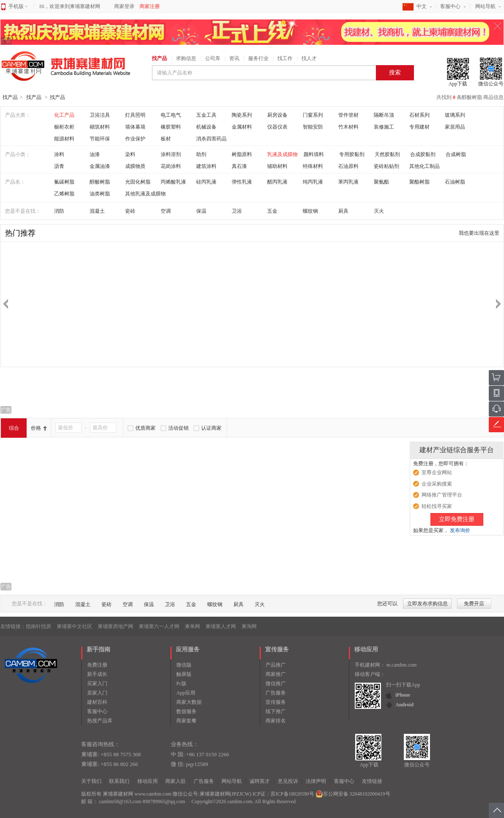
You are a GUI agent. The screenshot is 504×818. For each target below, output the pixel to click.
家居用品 (455, 127)
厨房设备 (277, 115)
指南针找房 (38, 626)
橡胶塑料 (171, 127)
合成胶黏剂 (423, 154)
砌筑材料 (100, 127)
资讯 (234, 58)
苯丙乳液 (348, 182)
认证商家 (211, 428)
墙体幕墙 (135, 127)
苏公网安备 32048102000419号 (353, 794)
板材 (166, 139)
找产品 (159, 58)
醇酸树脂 (100, 182)
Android (404, 705)
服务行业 (258, 58)
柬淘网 (249, 626)
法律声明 (316, 781)
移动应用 (148, 781)
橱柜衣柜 (64, 127)
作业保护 (135, 139)
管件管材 (348, 115)
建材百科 (97, 702)
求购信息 (186, 58)
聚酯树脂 (419, 182)
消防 (59, 211)
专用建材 (419, 127)
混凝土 (97, 211)
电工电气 (171, 115)
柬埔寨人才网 (221, 626)
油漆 (95, 154)
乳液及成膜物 (282, 154)
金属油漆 (100, 166)
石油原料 (348, 166)
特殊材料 (313, 166)
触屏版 (184, 674)
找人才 (309, 58)
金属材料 (242, 127)
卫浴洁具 (100, 115)
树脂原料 (242, 154)
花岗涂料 (171, 166)
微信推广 (276, 683)
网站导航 (485, 6)
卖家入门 (97, 693)
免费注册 (97, 665)
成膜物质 (135, 166)
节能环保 (100, 139)
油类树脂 (100, 194)
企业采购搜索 (437, 484)
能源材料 (64, 139)
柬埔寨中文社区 (74, 626)
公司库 (213, 58)
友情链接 (372, 781)
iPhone (403, 695)
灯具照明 (135, 115)
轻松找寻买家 (437, 506)
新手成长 (97, 674)
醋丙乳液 (277, 182)
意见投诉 (288, 781)
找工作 (285, 58)
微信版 (184, 665)
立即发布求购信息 (427, 604)
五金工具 (206, 115)
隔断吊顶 (384, 115)
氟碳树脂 (64, 182)
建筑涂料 (206, 166)
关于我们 (91, 781)
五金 (272, 211)
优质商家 (145, 428)
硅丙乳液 (206, 182)
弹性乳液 (242, 182)
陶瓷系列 (242, 115)
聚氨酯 (381, 182)
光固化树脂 (138, 182)
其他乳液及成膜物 (145, 194)
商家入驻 (175, 781)
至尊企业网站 (437, 472)
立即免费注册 (457, 519)
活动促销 (178, 428)
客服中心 (450, 6)
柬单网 (192, 626)
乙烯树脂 (64, 194)
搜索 (395, 73)
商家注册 (150, 6)
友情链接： (13, 626)
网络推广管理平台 (442, 495)
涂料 (59, 154)
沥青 (59, 166)
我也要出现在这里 (479, 233)
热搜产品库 (100, 721)
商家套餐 (186, 721)
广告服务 (276, 693)
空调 (166, 211)
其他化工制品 (425, 166)
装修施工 (384, 127)
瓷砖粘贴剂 (386, 166)
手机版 (18, 6)
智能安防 (313, 127)
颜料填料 (314, 154)
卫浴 (237, 211)
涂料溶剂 (171, 154)
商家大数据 (189, 702)
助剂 (201, 154)
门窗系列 (313, 115)
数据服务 (186, 711)
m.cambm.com (401, 665)
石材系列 (419, 115)
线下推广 (276, 711)
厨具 (343, 211)
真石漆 (239, 166)
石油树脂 (455, 182)
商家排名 (276, 721)
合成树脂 (456, 154)
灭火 (379, 211)
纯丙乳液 (313, 182)
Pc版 (181, 683)
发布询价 (460, 530)
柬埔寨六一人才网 (159, 626)
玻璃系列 (455, 115)
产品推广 (276, 665)
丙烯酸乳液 (173, 182)
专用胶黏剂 (352, 154)
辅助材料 (277, 166)
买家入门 (97, 683)
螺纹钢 (310, 211)
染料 (130, 154)
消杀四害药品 (211, 139)
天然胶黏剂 (387, 154)
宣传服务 (276, 702)
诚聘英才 (260, 781)
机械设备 (206, 127)
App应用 (186, 693)
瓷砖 (130, 211)
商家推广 (276, 674)
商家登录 (124, 6)
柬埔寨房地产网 (115, 626)
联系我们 (119, 781)
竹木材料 (348, 127)
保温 (201, 211)
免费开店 (474, 604)
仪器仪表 (277, 127)
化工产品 (64, 115)
